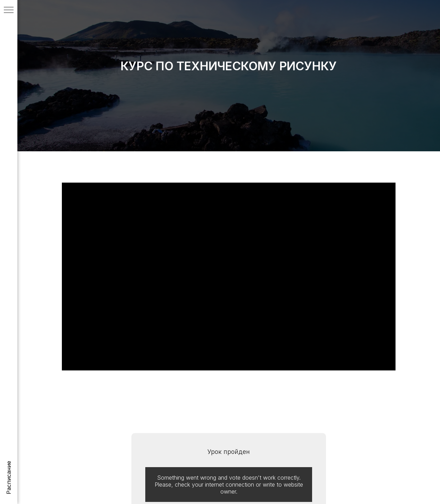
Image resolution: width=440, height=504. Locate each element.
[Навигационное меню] (9, 10)
